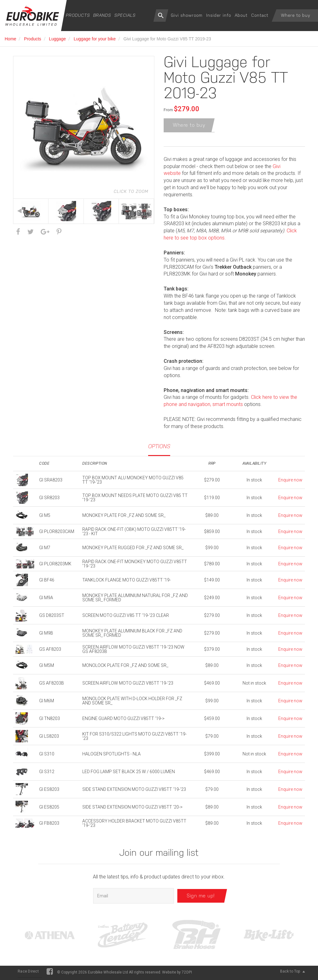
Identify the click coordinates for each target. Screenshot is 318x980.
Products (78, 15)
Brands (102, 15)
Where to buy (296, 15)
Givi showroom (187, 15)
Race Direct (28, 973)
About (241, 15)
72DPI (187, 974)
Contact (260, 15)
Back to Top (293, 973)
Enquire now (290, 481)
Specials (125, 15)
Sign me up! (201, 898)
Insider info (219, 15)
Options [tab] (159, 448)
